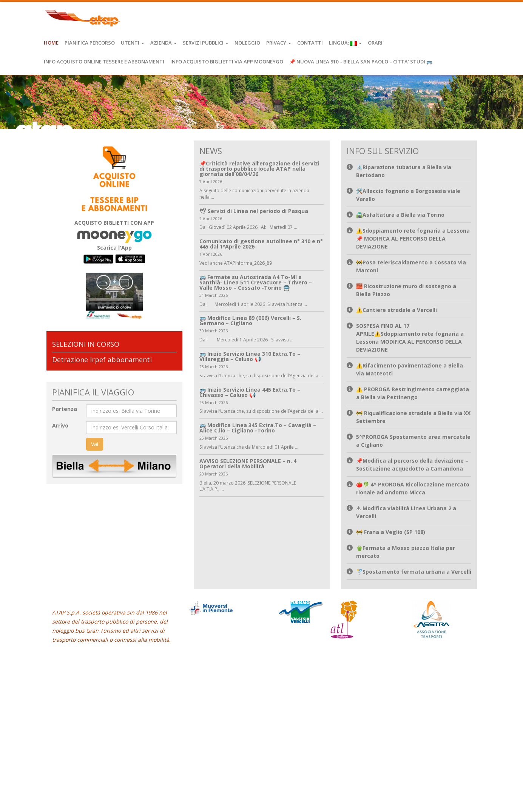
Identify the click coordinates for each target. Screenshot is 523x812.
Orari (375, 43)
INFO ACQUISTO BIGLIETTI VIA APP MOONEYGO (227, 62)
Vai (95, 444)
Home (51, 43)
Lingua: (345, 43)
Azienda (164, 43)
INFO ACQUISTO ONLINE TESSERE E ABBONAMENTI (104, 62)
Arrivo (60, 425)
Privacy (279, 43)
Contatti (310, 43)
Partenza (65, 409)
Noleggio (247, 43)
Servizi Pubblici (206, 43)
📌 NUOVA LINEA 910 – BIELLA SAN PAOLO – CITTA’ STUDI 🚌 (361, 62)
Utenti (133, 43)
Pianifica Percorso (90, 43)
